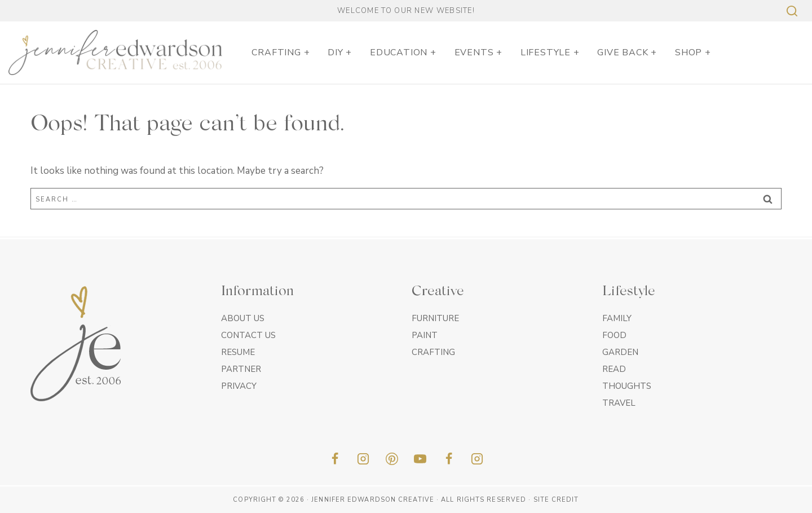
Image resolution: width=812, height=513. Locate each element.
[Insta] (477, 459)
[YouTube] (420, 459)
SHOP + (693, 52)
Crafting (433, 352)
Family (617, 318)
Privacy (239, 386)
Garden (620, 352)
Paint (425, 335)
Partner (241, 369)
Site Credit (556, 500)
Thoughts (627, 386)
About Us (243, 318)
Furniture (435, 318)
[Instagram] (363, 459)
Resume (238, 352)
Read (614, 369)
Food (614, 335)
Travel (619, 403)
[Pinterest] (392, 459)
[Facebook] (335, 459)
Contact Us (248, 335)
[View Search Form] (791, 11)
